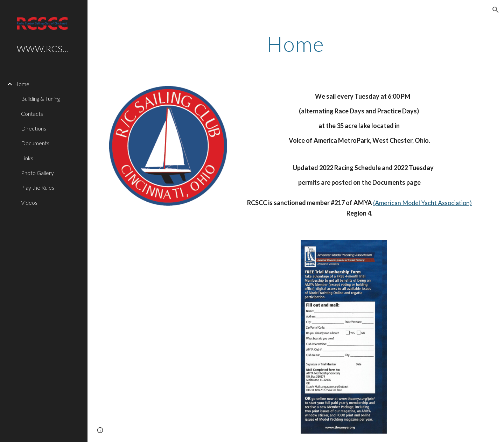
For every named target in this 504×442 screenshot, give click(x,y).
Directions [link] (34, 128)
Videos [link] (29, 202)
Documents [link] (35, 143)
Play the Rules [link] (38, 187)
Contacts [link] (32, 114)
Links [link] (27, 158)
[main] (296, 44)
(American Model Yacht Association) (422, 203)
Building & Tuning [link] (40, 99)
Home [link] (22, 84)
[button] (496, 10)
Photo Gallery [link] (37, 173)
